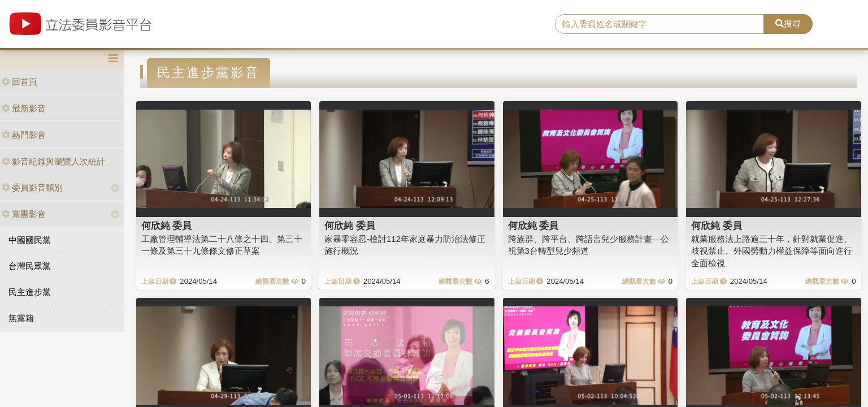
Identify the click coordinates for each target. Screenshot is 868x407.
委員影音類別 (32, 187)
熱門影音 (24, 135)
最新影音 (24, 108)
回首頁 (19, 82)
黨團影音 (24, 214)
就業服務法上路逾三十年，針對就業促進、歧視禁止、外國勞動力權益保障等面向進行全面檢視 (772, 251)
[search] (659, 24)
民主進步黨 (30, 292)
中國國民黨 (30, 240)
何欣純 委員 (167, 226)
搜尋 (788, 23)
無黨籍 (21, 318)
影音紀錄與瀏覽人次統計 (53, 161)
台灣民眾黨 (30, 266)
